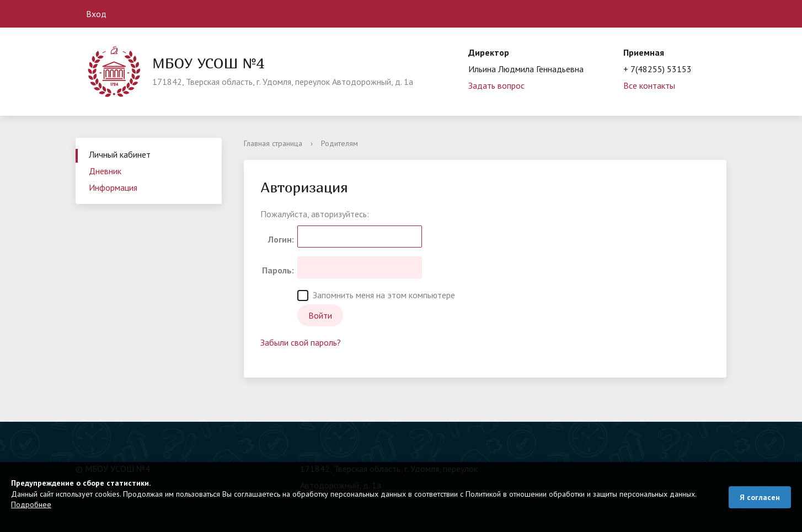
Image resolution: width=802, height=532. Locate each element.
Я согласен (760, 497)
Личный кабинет (120, 154)
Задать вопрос (496, 85)
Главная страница (273, 143)
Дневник (105, 171)
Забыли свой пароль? (301, 342)
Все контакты (649, 85)
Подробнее (31, 504)
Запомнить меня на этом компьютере (376, 295)
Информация (113, 187)
